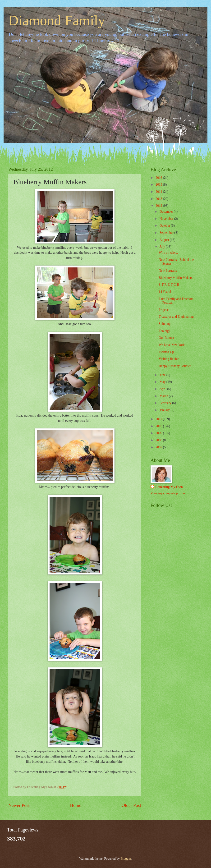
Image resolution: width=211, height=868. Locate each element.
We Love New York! (172, 345)
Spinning (165, 324)
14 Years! (165, 292)
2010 (159, 426)
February (166, 403)
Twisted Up (166, 352)
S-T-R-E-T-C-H (169, 285)
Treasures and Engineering (176, 317)
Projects (164, 310)
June (163, 375)
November (167, 219)
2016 (159, 178)
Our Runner (166, 338)
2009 (159, 433)
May (163, 382)
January (165, 410)
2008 (159, 440)
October (165, 226)
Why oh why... (168, 253)
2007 (159, 447)
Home (76, 805)
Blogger (126, 859)
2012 (159, 206)
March (164, 396)
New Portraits (168, 271)
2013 (159, 199)
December (167, 212)
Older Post (131, 805)
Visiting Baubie (169, 359)
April (163, 389)
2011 (159, 419)
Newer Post (19, 805)
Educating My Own (169, 487)
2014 (159, 192)
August (165, 240)
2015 (159, 185)
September (167, 233)
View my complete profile (168, 493)
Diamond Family (57, 20)
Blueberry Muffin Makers (175, 278)
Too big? (164, 331)
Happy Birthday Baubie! (175, 366)
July (163, 247)
